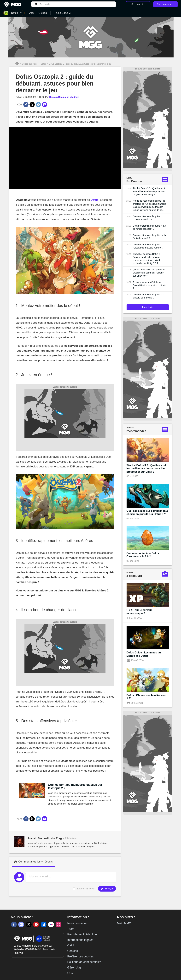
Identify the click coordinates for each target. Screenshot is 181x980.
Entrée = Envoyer (86, 889)
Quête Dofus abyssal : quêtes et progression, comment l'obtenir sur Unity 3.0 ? (149, 273)
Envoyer (107, 889)
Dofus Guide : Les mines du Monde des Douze (144, 654)
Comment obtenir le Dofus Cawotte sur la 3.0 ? (143, 555)
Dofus (43, 64)
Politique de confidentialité (84, 962)
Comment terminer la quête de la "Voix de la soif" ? (149, 237)
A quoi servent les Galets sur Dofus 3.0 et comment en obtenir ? (149, 285)
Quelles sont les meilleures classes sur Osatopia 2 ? (75, 786)
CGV (70, 973)
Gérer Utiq (74, 968)
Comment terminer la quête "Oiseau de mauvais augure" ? (148, 246)
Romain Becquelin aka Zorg (64, 97)
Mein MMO (124, 923)
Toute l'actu (147, 307)
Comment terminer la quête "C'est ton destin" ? (147, 218)
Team (71, 929)
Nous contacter (77, 923)
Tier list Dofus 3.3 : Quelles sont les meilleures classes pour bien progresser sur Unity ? (149, 191)
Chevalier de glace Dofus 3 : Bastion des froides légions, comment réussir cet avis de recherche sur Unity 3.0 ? (147, 259)
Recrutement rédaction (82, 934)
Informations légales (80, 940)
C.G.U (71, 945)
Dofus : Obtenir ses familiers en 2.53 (146, 697)
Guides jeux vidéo (30, 64)
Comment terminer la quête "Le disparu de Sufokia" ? (149, 296)
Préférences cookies (80, 956)
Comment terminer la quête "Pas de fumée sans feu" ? (149, 227)
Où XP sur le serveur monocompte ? (139, 612)
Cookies (73, 951)
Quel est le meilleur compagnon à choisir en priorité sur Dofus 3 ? (147, 512)
